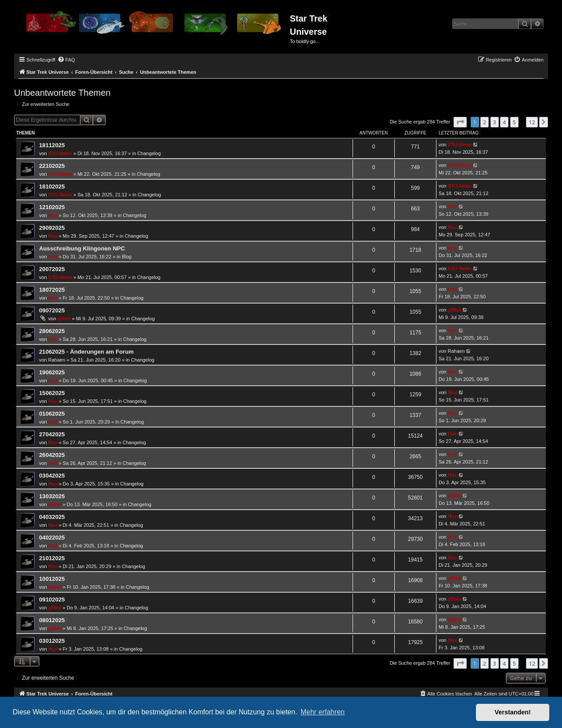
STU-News (60, 153)
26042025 (52, 455)
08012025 (52, 620)
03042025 (52, 476)
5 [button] (514, 122)
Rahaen (57, 360)
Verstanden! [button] (513, 712)
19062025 (52, 372)
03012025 (52, 641)
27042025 (52, 434)
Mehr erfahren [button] (322, 712)
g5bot (64, 319)
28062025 (52, 331)
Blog (126, 257)
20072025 (52, 269)
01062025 (52, 414)
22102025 (52, 166)
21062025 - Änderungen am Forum (86, 352)
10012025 (52, 579)
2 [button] (485, 122)
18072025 (52, 290)
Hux (53, 215)
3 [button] (495, 122)
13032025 (52, 496)
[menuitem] (66, 60)
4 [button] (504, 122)
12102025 (52, 207)
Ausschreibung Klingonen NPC (82, 248)
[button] (460, 122)
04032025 (52, 517)
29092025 (52, 228)
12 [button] (532, 122)
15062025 (52, 393)
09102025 (52, 599)
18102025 (52, 187)
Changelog (149, 153)
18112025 (52, 145)
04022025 (52, 538)
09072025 (52, 310)
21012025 (52, 558)
